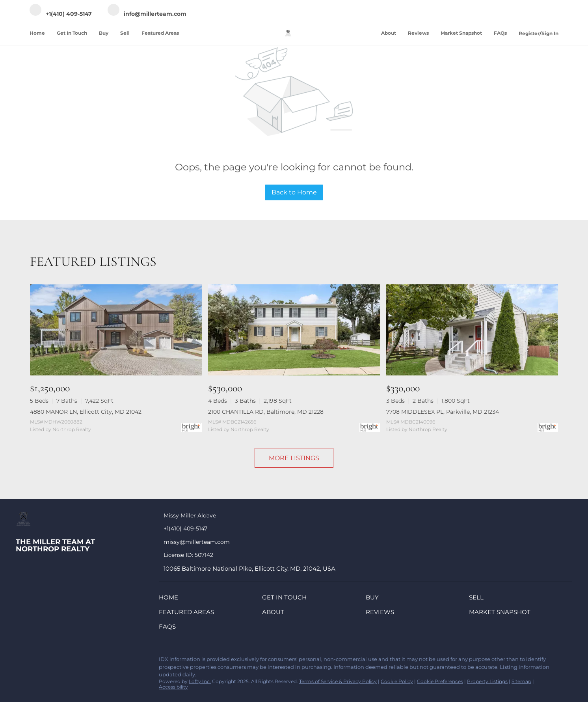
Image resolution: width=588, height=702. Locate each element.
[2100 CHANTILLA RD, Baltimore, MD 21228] (294, 330)
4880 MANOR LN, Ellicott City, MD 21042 (86, 412)
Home (37, 33)
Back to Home (294, 192)
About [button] (389, 33)
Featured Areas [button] (160, 33)
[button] (170, 599)
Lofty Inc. (200, 681)
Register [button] (529, 33)
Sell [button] (125, 33)
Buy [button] (104, 33)
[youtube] (100, 661)
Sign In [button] (550, 33)
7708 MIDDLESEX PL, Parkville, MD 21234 (443, 412)
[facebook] (22, 661)
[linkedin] (37, 661)
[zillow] (69, 661)
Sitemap (521, 681)
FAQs (500, 33)
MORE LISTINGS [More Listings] (294, 458)
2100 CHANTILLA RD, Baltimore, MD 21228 (266, 412)
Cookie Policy (397, 681)
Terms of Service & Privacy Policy (338, 681)
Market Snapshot (461, 33)
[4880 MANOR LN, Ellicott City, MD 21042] (116, 330)
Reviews (418, 33)
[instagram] (85, 661)
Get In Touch (72, 33)
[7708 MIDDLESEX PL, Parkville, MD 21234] (472, 330)
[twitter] (53, 661)
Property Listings (487, 681)
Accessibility (173, 687)
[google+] (116, 661)
